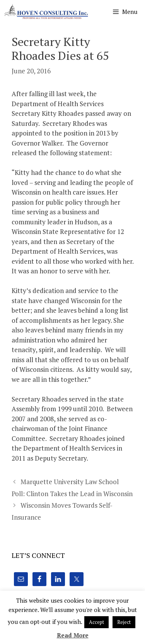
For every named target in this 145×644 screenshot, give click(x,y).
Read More (73, 635)
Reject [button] (124, 622)
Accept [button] (96, 622)
